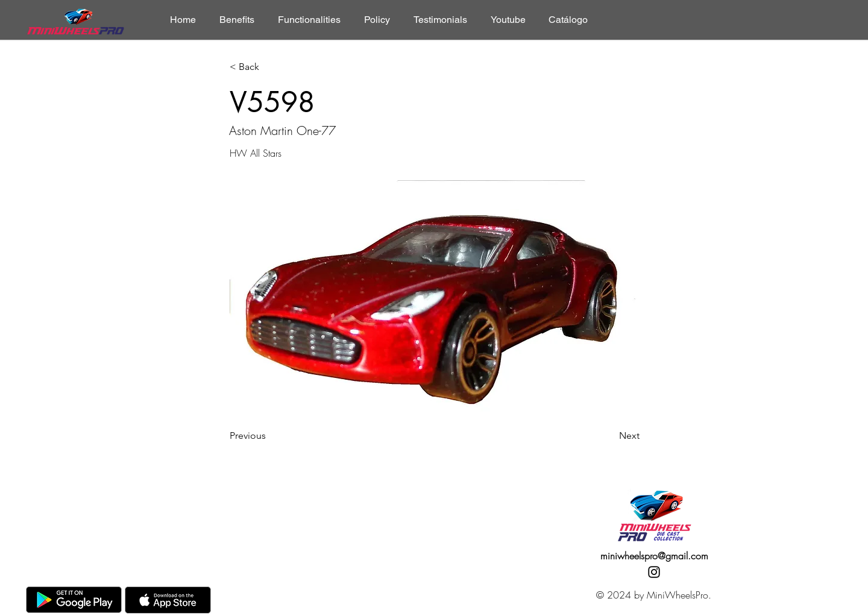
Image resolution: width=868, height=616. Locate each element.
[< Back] (269, 67)
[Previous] (269, 436)
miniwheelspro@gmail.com (654, 556)
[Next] (609, 436)
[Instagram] (654, 572)
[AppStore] (168, 600)
